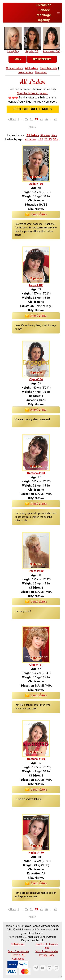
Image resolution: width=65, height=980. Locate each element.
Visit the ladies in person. (32, 93)
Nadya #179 (36, 853)
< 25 (40, 139)
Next (33, 127)
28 (55, 119)
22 (27, 119)
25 (41, 119)
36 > (56, 139)
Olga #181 (36, 665)
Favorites (41, 72)
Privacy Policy (47, 955)
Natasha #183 (36, 473)
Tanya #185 (36, 285)
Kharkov (45, 135)
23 (32, 119)
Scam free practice (18, 951)
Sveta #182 (36, 571)
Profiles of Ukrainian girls (47, 946)
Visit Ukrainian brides (47, 951)
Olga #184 (36, 379)
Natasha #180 (36, 759)
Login (18, 59)
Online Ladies (14, 68)
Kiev (54, 135)
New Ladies (26, 72)
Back (12, 119)
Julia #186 (36, 184)
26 (46, 119)
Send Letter (36, 214)
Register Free (42, 59)
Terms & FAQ (18, 955)
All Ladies (32, 68)
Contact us (18, 959)
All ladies (33, 135)
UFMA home (18, 944)
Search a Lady (49, 68)
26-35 (48, 139)
